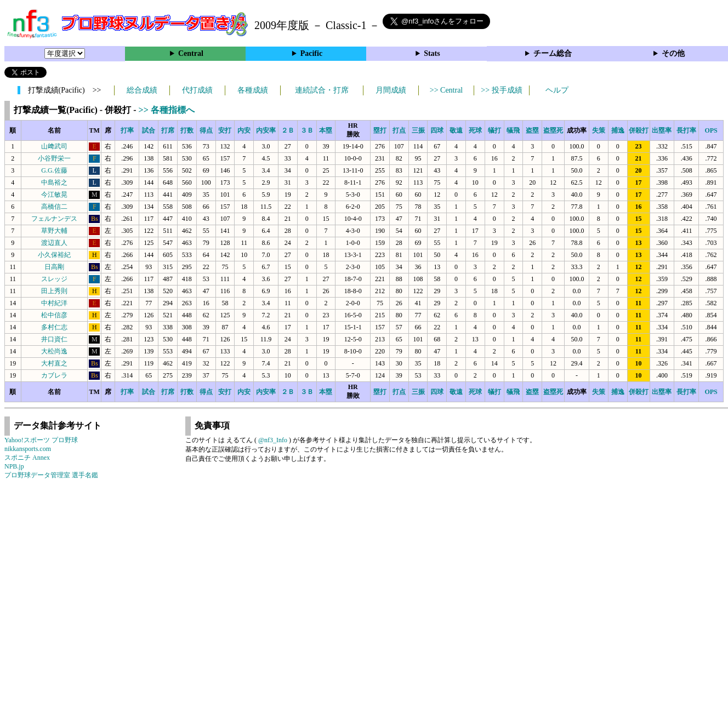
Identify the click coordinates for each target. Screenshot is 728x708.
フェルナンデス (54, 219)
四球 (437, 130)
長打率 (686, 130)
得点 (206, 130)
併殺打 (639, 130)
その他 (673, 53)
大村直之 (54, 363)
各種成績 (253, 90)
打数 (187, 130)
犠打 (494, 130)
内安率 (266, 130)
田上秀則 (54, 291)
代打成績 (197, 90)
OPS (711, 130)
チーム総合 (553, 53)
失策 (599, 130)
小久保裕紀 (54, 255)
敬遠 (456, 130)
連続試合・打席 (322, 90)
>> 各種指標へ (167, 110)
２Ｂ (288, 130)
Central (191, 53)
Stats (432, 53)
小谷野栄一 (54, 158)
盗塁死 (553, 130)
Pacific (311, 53)
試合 (149, 130)
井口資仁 (54, 339)
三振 (418, 130)
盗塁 (532, 130)
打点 (399, 130)
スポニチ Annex (27, 458)
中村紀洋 (54, 303)
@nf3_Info (273, 440)
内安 (244, 130)
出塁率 (662, 130)
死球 (475, 130)
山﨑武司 (54, 146)
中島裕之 (54, 182)
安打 (225, 130)
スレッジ (54, 279)
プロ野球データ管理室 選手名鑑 (51, 475)
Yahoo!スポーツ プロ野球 (41, 440)
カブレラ (54, 375)
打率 (127, 130)
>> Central (447, 90)
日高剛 (54, 267)
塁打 (380, 130)
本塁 (326, 130)
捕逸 (618, 130)
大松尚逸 (54, 351)
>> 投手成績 (501, 90)
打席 (168, 130)
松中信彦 (54, 315)
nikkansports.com (28, 449)
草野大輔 (54, 231)
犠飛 (513, 130)
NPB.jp (14, 466)
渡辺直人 (54, 243)
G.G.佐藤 (54, 170)
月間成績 (391, 90)
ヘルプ (557, 90)
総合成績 (142, 90)
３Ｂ (307, 130)
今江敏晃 (54, 195)
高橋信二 (54, 207)
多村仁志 (54, 327)
